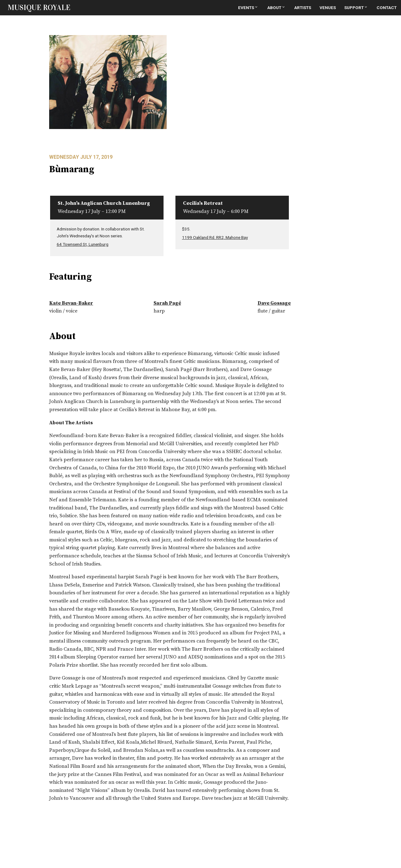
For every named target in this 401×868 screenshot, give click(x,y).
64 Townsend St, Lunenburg (83, 244)
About (276, 7)
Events (248, 7)
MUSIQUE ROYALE (39, 8)
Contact (387, 8)
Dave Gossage (274, 303)
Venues (328, 8)
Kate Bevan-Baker (71, 303)
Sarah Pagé (167, 303)
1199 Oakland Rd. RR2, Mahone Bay (215, 237)
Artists (303, 8)
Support (356, 7)
